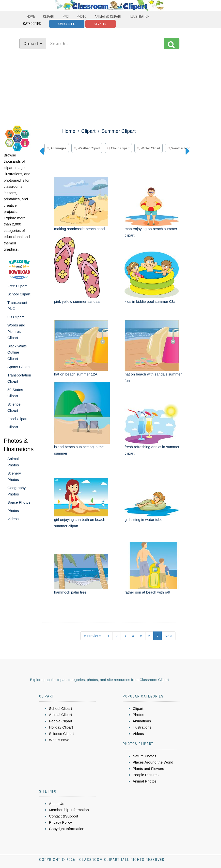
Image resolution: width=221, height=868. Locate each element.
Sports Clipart (19, 367)
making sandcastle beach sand (79, 229)
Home (31, 17)
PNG (66, 17)
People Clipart (61, 721)
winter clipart (148, 148)
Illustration (140, 17)
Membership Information (69, 810)
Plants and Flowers (148, 769)
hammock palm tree (70, 592)
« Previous (92, 636)
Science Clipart (61, 734)
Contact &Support (63, 816)
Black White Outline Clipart (17, 352)
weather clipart (87, 148)
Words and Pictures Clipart (16, 331)
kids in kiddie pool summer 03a (150, 301)
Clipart (49, 17)
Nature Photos (144, 756)
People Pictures (146, 775)
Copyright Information (67, 829)
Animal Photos (145, 781)
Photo (82, 17)
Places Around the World (153, 762)
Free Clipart (17, 286)
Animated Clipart (108, 17)
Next (168, 636)
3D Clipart (16, 317)
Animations (142, 721)
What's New (59, 740)
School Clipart (19, 294)
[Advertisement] (110, 87)
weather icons (180, 148)
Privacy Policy (60, 822)
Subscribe (67, 24)
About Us (57, 804)
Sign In (101, 24)
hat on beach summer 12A (76, 374)
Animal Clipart (60, 715)
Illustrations (142, 727)
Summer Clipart (118, 131)
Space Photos (19, 502)
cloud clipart (118, 148)
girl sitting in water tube (143, 519)
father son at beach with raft (147, 592)
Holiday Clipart (61, 727)
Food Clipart (17, 419)
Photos (13, 511)
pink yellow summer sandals (77, 301)
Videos (13, 519)
